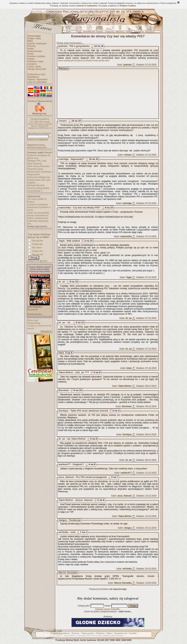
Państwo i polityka (36, 56)
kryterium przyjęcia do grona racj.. (39, 157)
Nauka (31, 49)
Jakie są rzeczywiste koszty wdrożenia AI (38, 214)
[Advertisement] (111, 94)
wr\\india (127, 569)
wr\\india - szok (67, 532)
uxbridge (127, 203)
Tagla (129, 277)
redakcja (106, 635)
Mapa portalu (88, 633)
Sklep (109, 633)
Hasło (107, 606)
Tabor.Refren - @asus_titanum (76, 500)
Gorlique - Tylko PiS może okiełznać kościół (83, 411)
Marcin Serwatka (68, 573)
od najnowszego (118, 589)
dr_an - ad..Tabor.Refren (72, 439)
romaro (63, 121)
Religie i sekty (34, 38)
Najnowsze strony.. (37, 145)
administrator (117, 635)
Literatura (32, 64)
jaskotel (128, 65)
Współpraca (33, 77)
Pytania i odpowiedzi (37, 79)
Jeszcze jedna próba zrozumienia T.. (38, 189)
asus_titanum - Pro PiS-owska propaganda (83, 477)
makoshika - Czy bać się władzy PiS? (79, 208)
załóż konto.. (125, 612)
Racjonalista (69, 635)
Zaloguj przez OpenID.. (108, 609)
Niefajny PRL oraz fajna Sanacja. (37, 162)
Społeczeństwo (35, 51)
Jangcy (128, 528)
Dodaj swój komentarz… (70, 43)
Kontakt (133, 633)
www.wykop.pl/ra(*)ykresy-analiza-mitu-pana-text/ (84, 61)
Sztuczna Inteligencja (39, 177)
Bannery (76, 633)
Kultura (31, 59)
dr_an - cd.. (65, 322)
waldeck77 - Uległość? (71, 464)
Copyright (81, 635)
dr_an (62, 282)
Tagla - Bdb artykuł (69, 241)
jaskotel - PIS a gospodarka (74, 46)
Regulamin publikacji (60, 633)
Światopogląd (34, 36)
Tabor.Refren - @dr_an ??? (74, 372)
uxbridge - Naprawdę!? (71, 159)
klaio (61, 353)
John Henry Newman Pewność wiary (38, 168)
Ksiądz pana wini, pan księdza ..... (39, 181)
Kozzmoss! (33, 309)
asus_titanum (125, 496)
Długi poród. (34, 174)
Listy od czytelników (37, 82)
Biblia (30, 41)
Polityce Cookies (128, 6)
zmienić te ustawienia (87, 6)
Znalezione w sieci (36, 74)
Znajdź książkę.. (35, 314)
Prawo (30, 54)
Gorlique (127, 434)
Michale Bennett (36, 185)
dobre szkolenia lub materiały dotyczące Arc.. (38, 221)
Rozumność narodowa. (40, 172)
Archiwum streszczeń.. (37, 147)
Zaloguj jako (84, 606)
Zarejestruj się (121, 633)
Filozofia (32, 46)
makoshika (126, 236)
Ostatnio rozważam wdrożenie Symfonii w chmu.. (39, 207)
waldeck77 (126, 473)
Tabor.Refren (125, 386)
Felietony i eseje (35, 61)
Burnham (64, 390)
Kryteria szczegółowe (38, 140)
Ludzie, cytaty (34, 67)
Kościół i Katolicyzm (37, 44)
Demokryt (46, 331)
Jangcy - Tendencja (70, 520)
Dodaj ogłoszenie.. (38, 226)
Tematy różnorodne (37, 69)
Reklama (100, 633)
